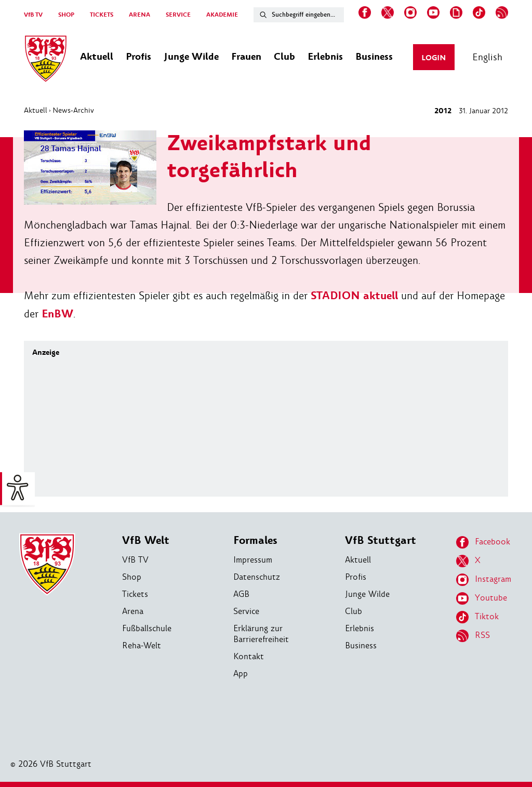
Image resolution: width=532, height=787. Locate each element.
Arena (133, 611)
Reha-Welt (142, 645)
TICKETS (102, 15)
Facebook (483, 542)
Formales (255, 541)
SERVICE (178, 15)
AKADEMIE (222, 15)
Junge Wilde (367, 594)
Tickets (135, 594)
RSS (473, 636)
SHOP (66, 15)
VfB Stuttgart (381, 541)
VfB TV (33, 15)
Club (354, 611)
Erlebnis (360, 628)
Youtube (482, 598)
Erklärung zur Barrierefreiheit (261, 634)
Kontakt (249, 656)
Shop (132, 577)
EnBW (57, 314)
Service (246, 611)
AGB (241, 594)
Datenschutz (257, 577)
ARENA (139, 15)
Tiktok (477, 617)
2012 (443, 111)
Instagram (484, 580)
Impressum (253, 560)
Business (361, 645)
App (241, 673)
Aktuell (36, 110)
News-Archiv (73, 110)
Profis (356, 577)
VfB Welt (146, 541)
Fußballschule (147, 628)
